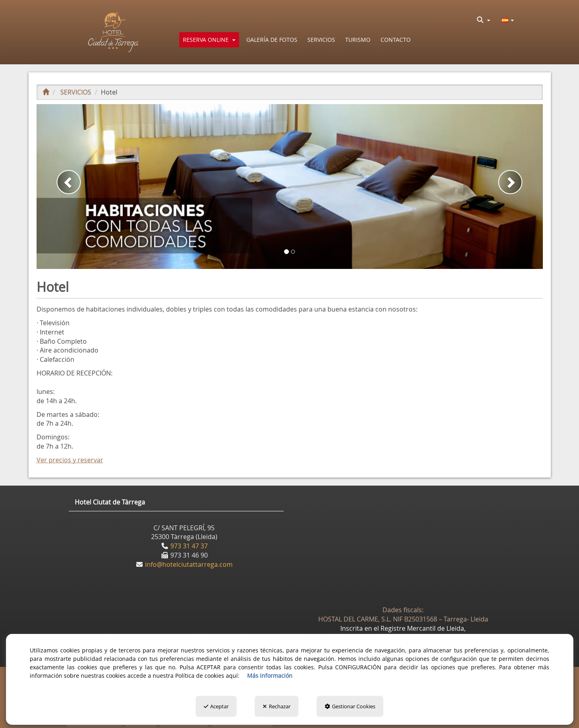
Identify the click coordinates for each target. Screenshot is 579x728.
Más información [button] (270, 676)
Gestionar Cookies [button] (350, 706)
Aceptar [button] (216, 706)
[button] (114, 32)
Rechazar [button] (277, 706)
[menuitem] (484, 20)
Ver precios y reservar (70, 460)
